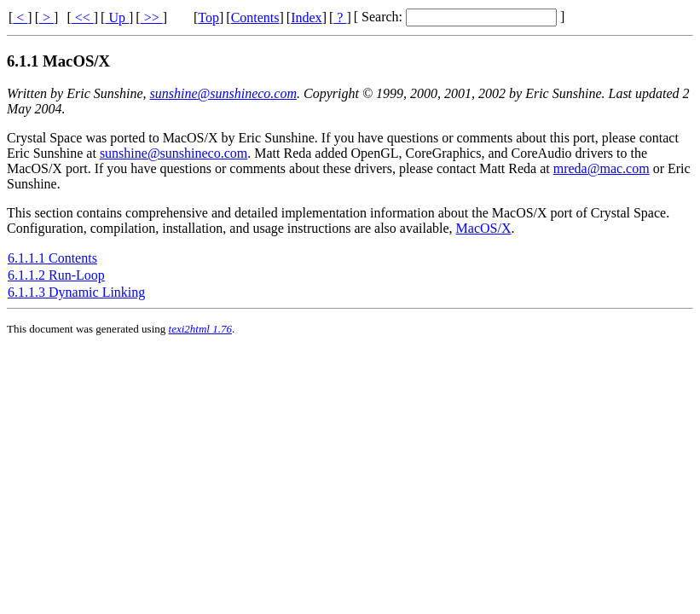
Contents (255, 17)
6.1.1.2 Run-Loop (56, 275)
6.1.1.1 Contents (52, 258)
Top (208, 17)
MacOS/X (484, 228)
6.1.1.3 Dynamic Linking (76, 292)
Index (306, 17)
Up (117, 17)
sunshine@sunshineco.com (223, 93)
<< (83, 17)
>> (152, 17)
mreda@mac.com (602, 168)
